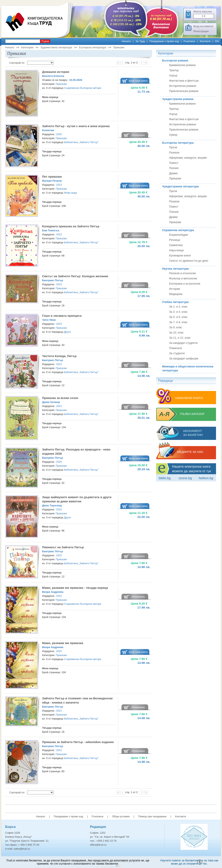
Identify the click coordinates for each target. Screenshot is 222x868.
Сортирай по (17, 63)
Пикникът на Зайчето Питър (63, 547)
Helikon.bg (206, 478)
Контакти (205, 41)
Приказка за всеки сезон (60, 398)
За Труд (140, 41)
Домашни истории (56, 72)
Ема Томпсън (51, 230)
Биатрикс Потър (53, 280)
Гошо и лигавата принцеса (62, 316)
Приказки (119, 47)
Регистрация (201, 31)
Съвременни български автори (82, 88)
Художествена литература (56, 47)
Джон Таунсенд (52, 505)
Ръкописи (189, 41)
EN (217, 41)
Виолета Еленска (53, 76)
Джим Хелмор (51, 402)
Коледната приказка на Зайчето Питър (71, 226)
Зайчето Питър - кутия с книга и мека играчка (76, 126)
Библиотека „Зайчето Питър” (81, 142)
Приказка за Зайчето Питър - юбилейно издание (78, 742)
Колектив (48, 130)
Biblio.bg (165, 478)
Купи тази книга (138, 81)
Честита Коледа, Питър (59, 356)
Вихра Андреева (53, 592)
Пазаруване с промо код (164, 41)
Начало (126, 41)
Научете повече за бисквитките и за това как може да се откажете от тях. (189, 862)
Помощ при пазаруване (152, 816)
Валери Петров (52, 181)
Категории (27, 47)
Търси (45, 41)
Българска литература (93, 47)
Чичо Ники (49, 320)
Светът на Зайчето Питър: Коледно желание (75, 276)
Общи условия (121, 816)
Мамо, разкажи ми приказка (63, 643)
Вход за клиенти (203, 26)
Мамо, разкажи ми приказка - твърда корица (75, 588)
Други (67, 332)
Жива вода (70, 193)
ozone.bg (185, 478)
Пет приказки (52, 177)
